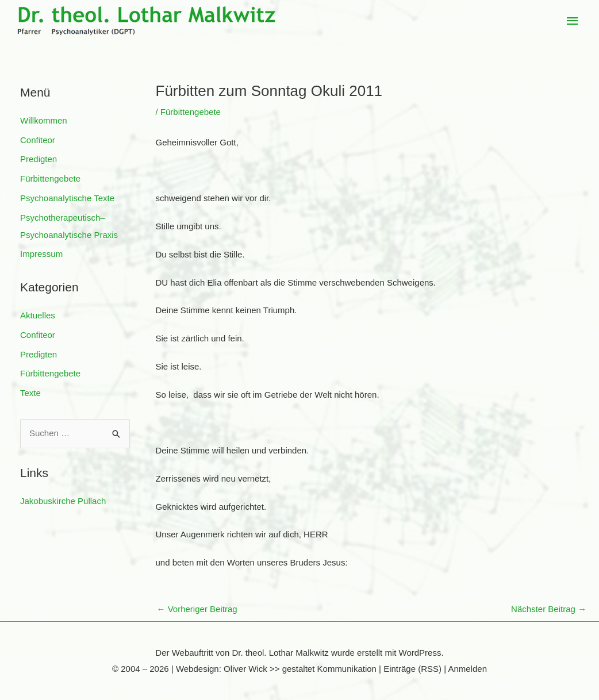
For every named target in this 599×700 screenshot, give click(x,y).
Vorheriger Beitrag (197, 609)
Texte (30, 393)
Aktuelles (38, 315)
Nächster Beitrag (549, 609)
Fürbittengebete (50, 178)
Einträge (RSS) (412, 669)
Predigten (39, 159)
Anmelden (467, 669)
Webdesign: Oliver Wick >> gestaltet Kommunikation (276, 669)
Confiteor (38, 140)
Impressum (41, 254)
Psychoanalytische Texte (67, 198)
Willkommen (44, 120)
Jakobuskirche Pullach (63, 501)
